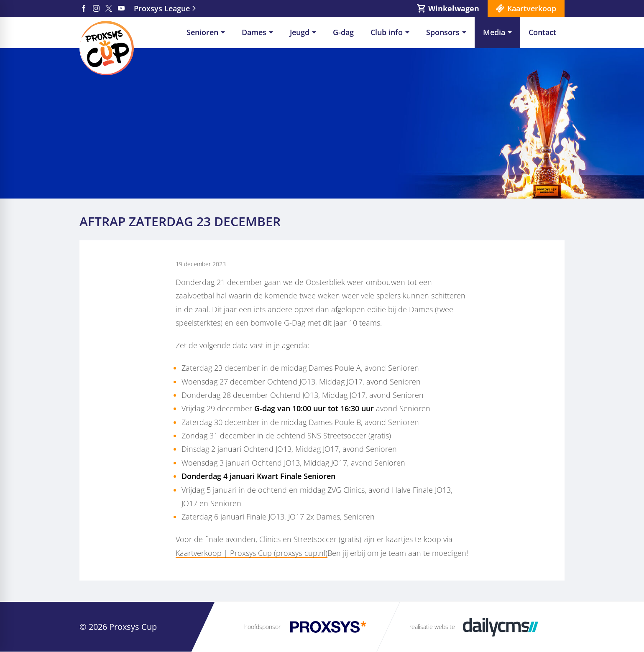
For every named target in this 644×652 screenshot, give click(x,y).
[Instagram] (96, 8)
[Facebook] (84, 8)
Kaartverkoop (532, 8)
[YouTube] (121, 8)
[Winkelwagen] (448, 8)
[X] (109, 8)
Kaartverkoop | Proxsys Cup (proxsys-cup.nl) (252, 553)
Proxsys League (162, 8)
